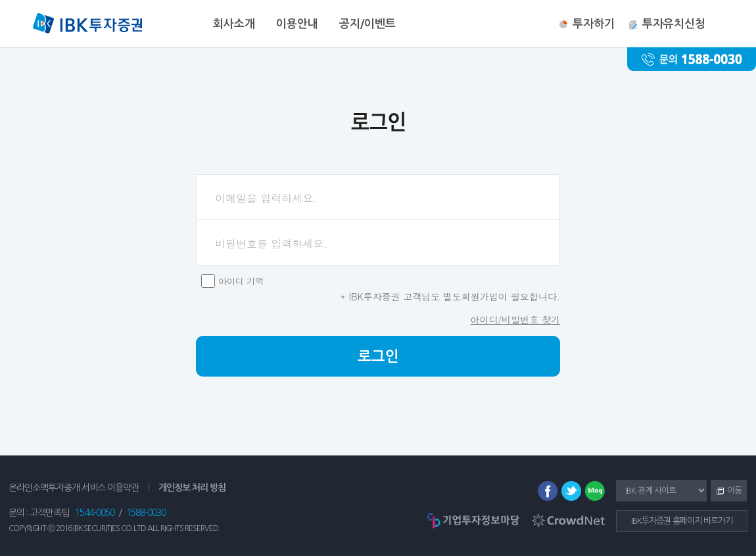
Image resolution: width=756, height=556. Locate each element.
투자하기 (594, 24)
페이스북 (548, 491)
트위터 (571, 491)
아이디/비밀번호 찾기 (515, 319)
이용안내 (297, 24)
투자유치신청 (674, 24)
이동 (726, 492)
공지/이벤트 (367, 24)
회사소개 (234, 24)
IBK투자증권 (87, 25)
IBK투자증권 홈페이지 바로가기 (682, 521)
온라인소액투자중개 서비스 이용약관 (74, 488)
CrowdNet (568, 521)
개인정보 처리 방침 (192, 488)
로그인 (378, 356)
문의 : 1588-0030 (692, 59)
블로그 (595, 491)
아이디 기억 (241, 281)
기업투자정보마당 (473, 521)
